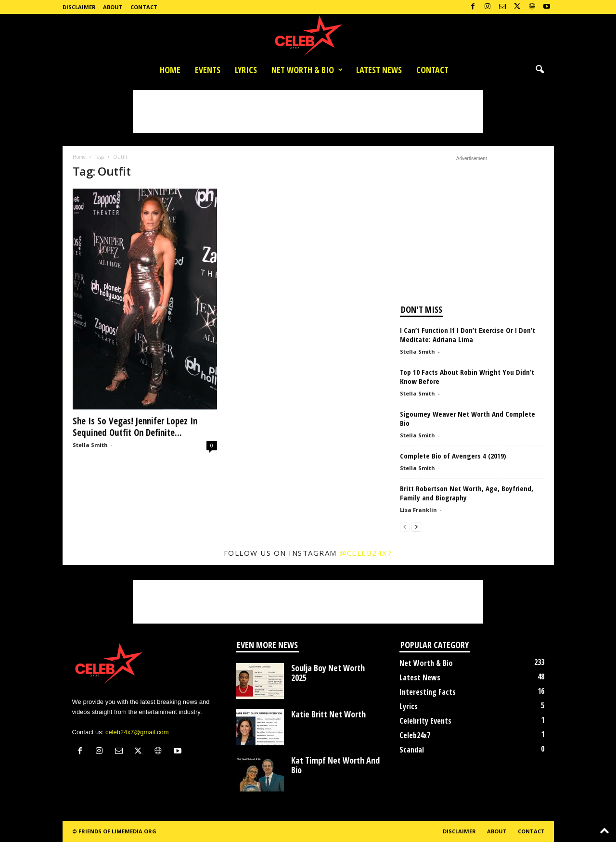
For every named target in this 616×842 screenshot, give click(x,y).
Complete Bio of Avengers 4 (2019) (453, 456)
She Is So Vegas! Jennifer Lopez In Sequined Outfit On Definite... (135, 427)
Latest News (379, 70)
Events (208, 70)
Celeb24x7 (415, 735)
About (113, 7)
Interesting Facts (428, 692)
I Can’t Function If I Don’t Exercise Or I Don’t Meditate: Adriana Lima (468, 335)
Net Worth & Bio (307, 70)
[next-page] (416, 527)
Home (170, 70)
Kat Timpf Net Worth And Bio (335, 765)
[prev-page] (405, 527)
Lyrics (246, 70)
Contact (144, 7)
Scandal (412, 750)
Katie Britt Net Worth (328, 714)
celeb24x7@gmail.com (137, 732)
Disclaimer (79, 7)
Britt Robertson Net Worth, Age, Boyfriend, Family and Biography (467, 493)
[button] (539, 70)
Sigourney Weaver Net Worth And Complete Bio (468, 418)
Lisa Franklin (418, 510)
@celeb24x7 (366, 553)
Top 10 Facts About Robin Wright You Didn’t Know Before (467, 376)
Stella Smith (90, 445)
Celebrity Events (425, 721)
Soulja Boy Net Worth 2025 (328, 673)
